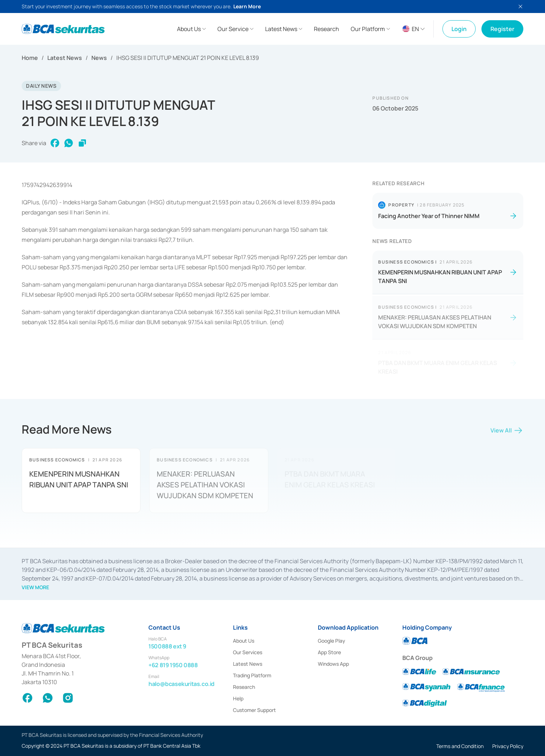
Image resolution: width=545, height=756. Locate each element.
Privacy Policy (508, 746)
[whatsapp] (69, 143)
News (99, 58)
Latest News (65, 58)
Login (459, 29)
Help (238, 698)
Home (30, 58)
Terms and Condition (460, 746)
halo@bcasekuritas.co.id (181, 684)
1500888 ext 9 (167, 646)
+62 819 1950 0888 (173, 665)
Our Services (248, 652)
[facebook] (55, 143)
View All (507, 433)
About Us (244, 641)
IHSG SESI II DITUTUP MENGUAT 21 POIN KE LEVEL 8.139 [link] (188, 58)
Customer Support (254, 710)
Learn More (247, 6)
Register (502, 29)
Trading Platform (252, 675)
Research (244, 687)
